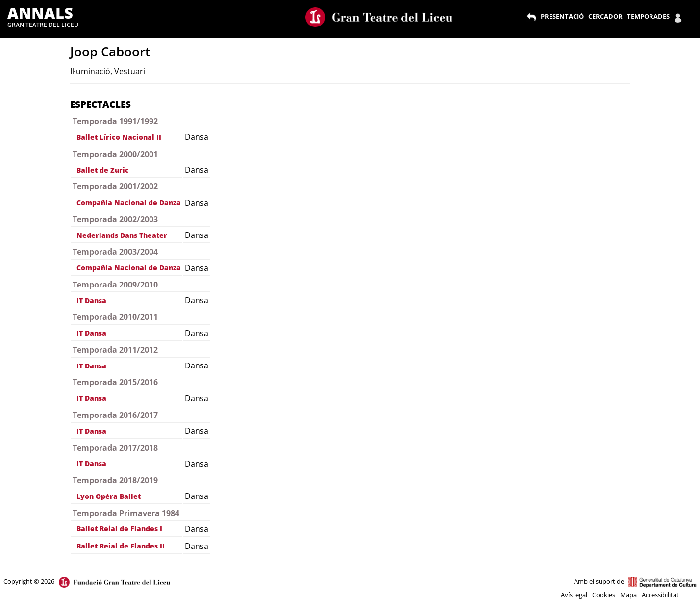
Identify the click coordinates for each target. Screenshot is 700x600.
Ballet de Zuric (103, 170)
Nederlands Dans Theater (122, 235)
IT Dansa (91, 300)
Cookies (604, 595)
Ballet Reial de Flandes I (119, 529)
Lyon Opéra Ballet (109, 496)
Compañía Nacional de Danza (129, 202)
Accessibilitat (660, 595)
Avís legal (574, 595)
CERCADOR (605, 16)
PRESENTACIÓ (562, 16)
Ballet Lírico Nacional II (119, 137)
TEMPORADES (648, 16)
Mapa (628, 595)
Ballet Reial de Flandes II (121, 546)
